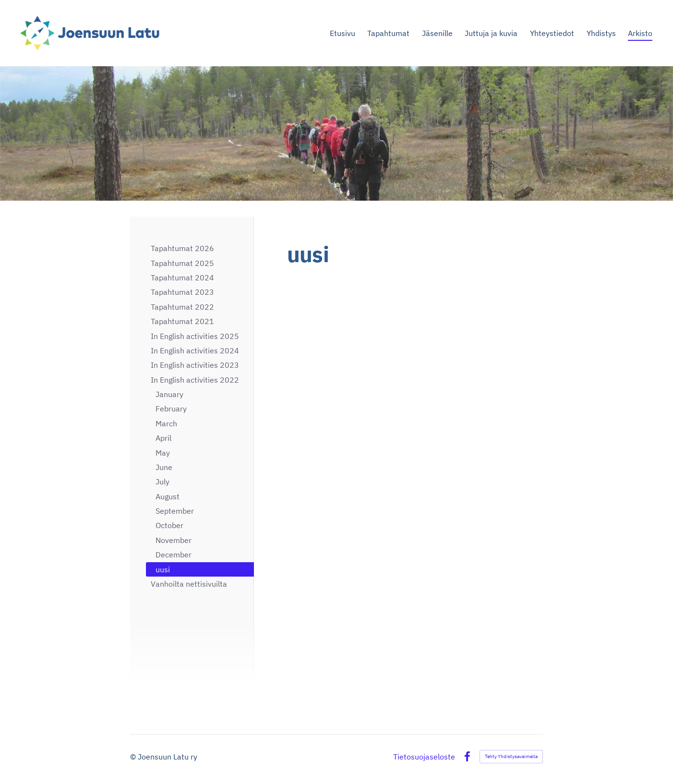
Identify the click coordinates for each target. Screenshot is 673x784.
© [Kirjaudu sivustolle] (134, 757)
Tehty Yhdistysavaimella (511, 756)
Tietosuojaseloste (424, 757)
